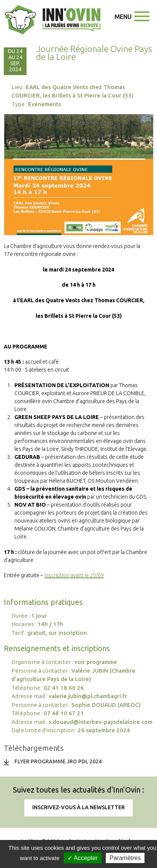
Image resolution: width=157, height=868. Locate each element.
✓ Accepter (83, 858)
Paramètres (125, 858)
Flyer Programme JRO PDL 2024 (58, 761)
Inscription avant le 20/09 (74, 575)
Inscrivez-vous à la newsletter (78, 807)
